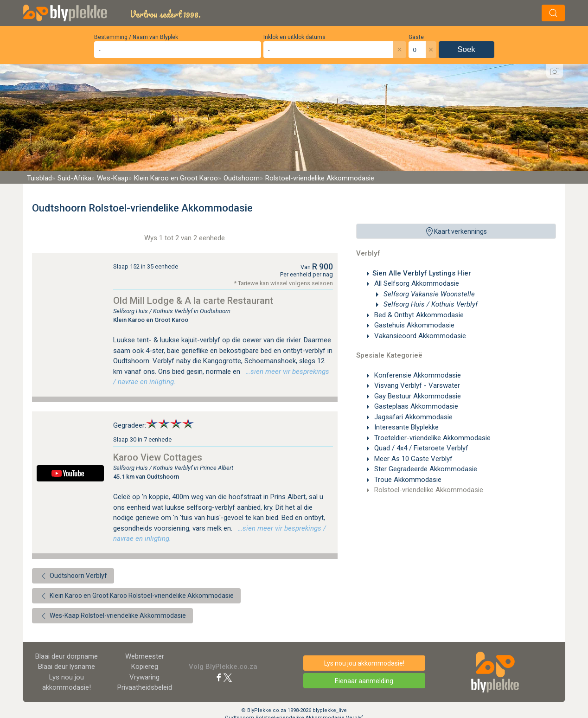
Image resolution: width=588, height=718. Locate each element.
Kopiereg (145, 667)
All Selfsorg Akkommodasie (416, 283)
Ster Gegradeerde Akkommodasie (425, 469)
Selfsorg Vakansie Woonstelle (428, 294)
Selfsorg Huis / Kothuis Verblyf (430, 304)
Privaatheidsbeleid (145, 687)
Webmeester (145, 656)
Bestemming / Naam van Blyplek (136, 37)
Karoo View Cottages (158, 457)
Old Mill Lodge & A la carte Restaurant (193, 301)
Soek (466, 49)
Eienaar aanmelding (364, 681)
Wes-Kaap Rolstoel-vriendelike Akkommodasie (112, 616)
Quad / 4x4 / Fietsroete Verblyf (420, 448)
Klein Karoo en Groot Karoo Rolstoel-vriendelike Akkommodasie (136, 596)
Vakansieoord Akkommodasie (419, 336)
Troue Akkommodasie (407, 480)
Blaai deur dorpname (67, 656)
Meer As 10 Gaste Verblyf (412, 459)
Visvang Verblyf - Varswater (416, 385)
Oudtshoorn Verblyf (73, 576)
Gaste (416, 37)
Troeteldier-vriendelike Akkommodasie (431, 438)
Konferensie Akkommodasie (417, 375)
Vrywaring (144, 677)
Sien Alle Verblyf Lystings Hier (422, 273)
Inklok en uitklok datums (294, 37)
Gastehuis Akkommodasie (413, 325)
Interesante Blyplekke (406, 427)
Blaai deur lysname (67, 667)
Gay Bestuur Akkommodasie (417, 396)
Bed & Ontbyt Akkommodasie (418, 315)
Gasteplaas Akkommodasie (415, 406)
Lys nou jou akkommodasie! (364, 663)
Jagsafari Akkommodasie (412, 417)
